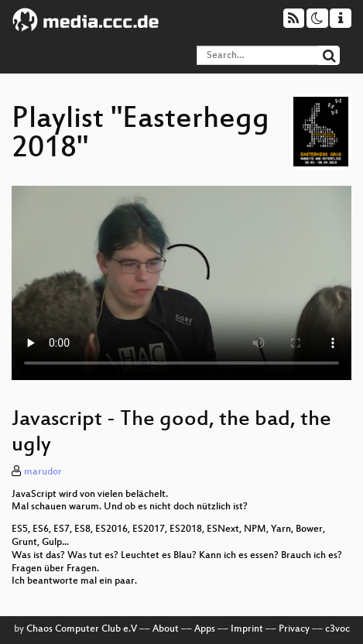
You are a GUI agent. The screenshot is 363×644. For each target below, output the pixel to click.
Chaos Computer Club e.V (82, 629)
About (166, 629)
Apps (205, 629)
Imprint (247, 629)
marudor (43, 472)
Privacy (294, 629)
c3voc (337, 629)
